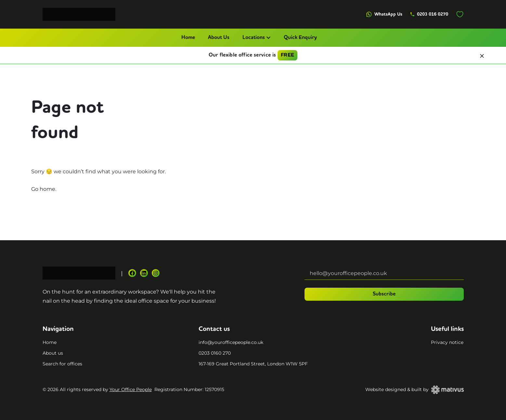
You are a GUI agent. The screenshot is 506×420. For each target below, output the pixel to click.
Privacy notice (447, 342)
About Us (219, 38)
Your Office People (131, 389)
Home (188, 38)
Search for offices (62, 364)
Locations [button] (257, 38)
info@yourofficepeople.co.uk (231, 342)
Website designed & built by (415, 390)
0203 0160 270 (215, 353)
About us (53, 353)
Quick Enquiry (300, 38)
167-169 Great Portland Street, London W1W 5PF (253, 364)
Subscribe (384, 294)
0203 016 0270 (429, 14)
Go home (43, 189)
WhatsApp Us (384, 14)
